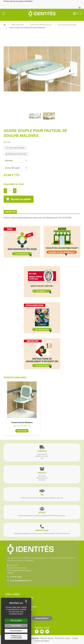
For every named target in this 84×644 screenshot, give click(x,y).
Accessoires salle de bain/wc (41, 25)
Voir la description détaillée (15, 148)
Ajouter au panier (19, 199)
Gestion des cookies (63, 638)
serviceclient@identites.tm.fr (21, 581)
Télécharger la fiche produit (16, 154)
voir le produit (22, 431)
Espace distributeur (42, 618)
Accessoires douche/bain (67, 25)
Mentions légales (47, 638)
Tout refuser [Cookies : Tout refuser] (16, 626)
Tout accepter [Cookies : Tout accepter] (16, 620)
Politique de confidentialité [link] (16, 637)
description (10, 212)
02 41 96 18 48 (16, 577)
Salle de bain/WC (18, 25)
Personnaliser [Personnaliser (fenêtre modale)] (16, 631)
